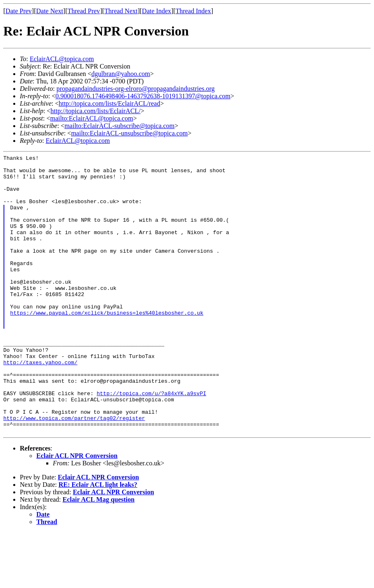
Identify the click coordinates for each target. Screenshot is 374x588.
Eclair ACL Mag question (99, 555)
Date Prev (19, 11)
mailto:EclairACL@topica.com (91, 118)
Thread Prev (84, 11)
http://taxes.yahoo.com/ (40, 404)
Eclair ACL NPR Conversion (77, 511)
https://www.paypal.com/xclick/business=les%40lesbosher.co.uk (107, 345)
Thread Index (193, 11)
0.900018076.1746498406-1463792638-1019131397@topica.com (143, 96)
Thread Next (121, 11)
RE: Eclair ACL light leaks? (98, 540)
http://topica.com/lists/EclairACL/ (95, 111)
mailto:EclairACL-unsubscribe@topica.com (129, 133)
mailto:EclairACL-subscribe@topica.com (120, 126)
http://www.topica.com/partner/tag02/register (74, 471)
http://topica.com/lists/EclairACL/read (109, 103)
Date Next (50, 11)
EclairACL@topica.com (62, 59)
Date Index (157, 11)
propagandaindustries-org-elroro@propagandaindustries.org (136, 89)
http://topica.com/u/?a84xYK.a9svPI (151, 441)
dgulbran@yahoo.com (121, 74)
